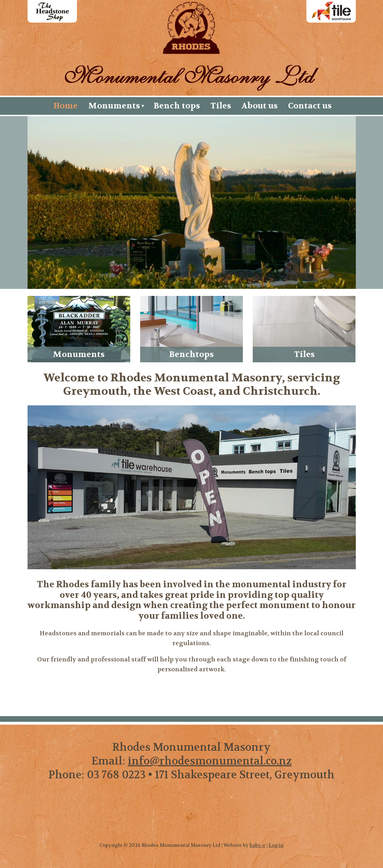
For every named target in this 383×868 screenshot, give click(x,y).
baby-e (258, 845)
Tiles (221, 106)
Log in (276, 845)
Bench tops (177, 106)
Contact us (310, 106)
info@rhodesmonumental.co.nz (210, 761)
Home (65, 106)
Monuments (114, 106)
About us (259, 106)
